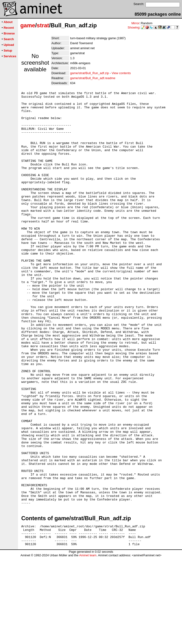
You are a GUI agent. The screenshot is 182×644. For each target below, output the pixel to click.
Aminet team (88, 642)
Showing (134, 27)
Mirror (135, 23)
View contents (121, 73)
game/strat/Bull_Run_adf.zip (89, 73)
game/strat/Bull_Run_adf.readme (93, 78)
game (28, 25)
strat (43, 25)
